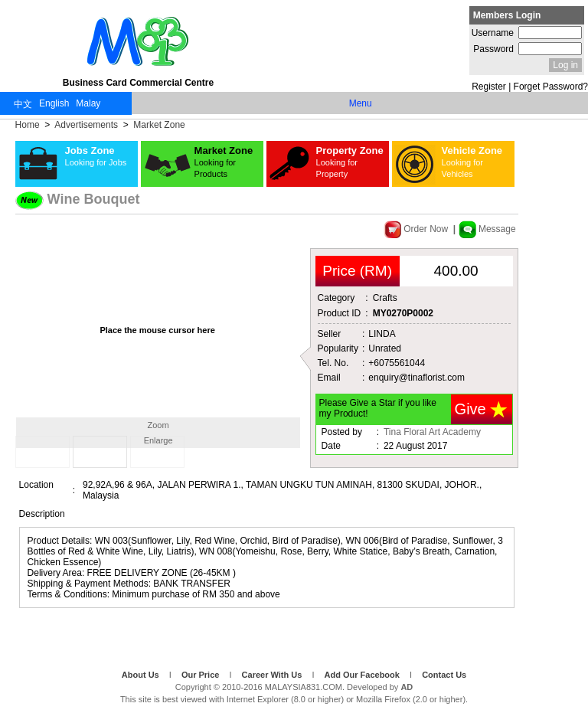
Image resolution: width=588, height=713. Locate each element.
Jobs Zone (96, 156)
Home (29, 125)
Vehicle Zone (472, 162)
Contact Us (444, 675)
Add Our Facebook (363, 675)
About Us (142, 675)
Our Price (202, 675)
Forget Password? (551, 87)
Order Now (417, 229)
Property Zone (350, 162)
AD (407, 687)
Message (487, 229)
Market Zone (158, 125)
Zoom (158, 425)
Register (489, 87)
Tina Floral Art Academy (432, 432)
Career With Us (273, 675)
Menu (361, 103)
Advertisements (87, 125)
